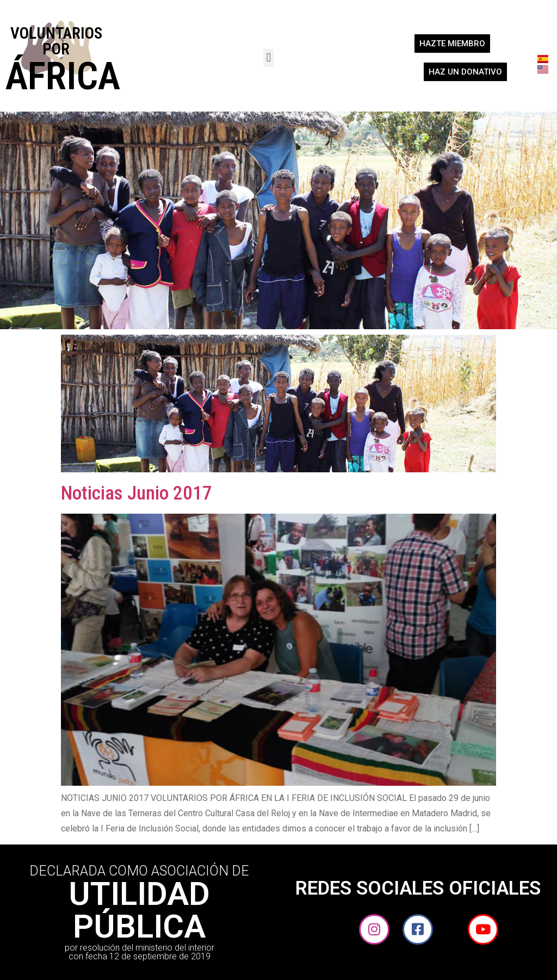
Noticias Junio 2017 (137, 493)
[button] (268, 58)
